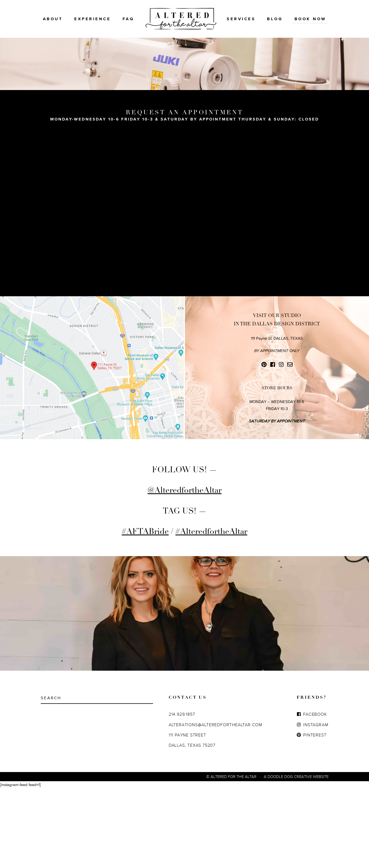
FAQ (128, 19)
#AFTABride (145, 611)
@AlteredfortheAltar (185, 570)
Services (241, 19)
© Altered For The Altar (231, 856)
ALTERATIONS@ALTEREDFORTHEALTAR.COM (216, 804)
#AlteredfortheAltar (211, 611)
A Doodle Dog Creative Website (296, 856)
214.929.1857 (182, 794)
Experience (92, 19)
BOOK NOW (310, 19)
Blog (275, 19)
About (53, 19)
